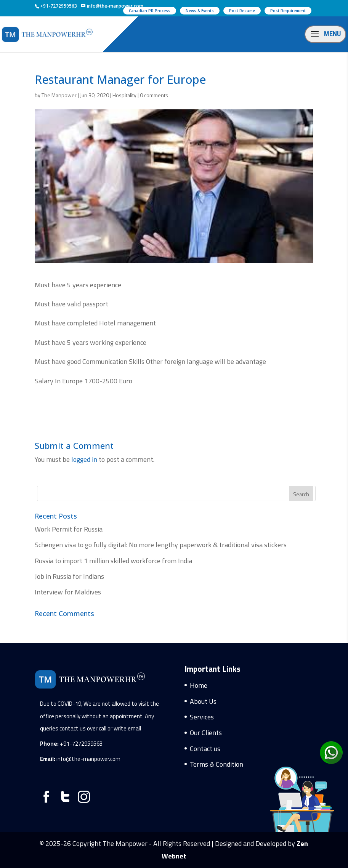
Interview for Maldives (68, 592)
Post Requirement (288, 11)
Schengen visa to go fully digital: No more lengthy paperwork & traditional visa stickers (161, 545)
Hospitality (124, 95)
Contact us (205, 749)
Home (199, 685)
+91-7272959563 (81, 744)
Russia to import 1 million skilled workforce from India (113, 561)
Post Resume (242, 11)
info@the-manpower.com (88, 759)
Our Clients (206, 733)
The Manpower (59, 95)
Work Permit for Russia (69, 529)
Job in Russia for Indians (69, 576)
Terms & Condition (216, 764)
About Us (203, 701)
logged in (84, 459)
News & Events (200, 11)
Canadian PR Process (150, 11)
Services (202, 717)
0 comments (154, 95)
